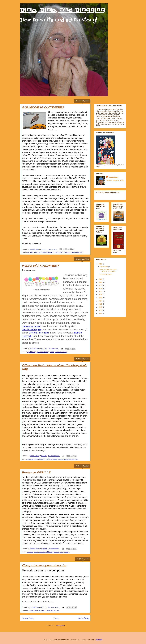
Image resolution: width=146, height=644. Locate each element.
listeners (49, 459)
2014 (101, 301)
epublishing (50, 252)
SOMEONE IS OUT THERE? (43, 107)
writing (67, 552)
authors (30, 252)
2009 (101, 313)
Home (56, 618)
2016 (101, 295)
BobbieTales (32, 610)
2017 (101, 292)
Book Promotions (106, 274)
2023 (101, 264)
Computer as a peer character (44, 565)
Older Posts (84, 618)
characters (49, 610)
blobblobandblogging (32, 330)
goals (39, 352)
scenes (62, 459)
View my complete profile (115, 180)
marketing (59, 252)
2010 (101, 310)
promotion (67, 252)
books (36, 252)
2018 (101, 288)
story (65, 352)
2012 (101, 307)
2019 (101, 285)
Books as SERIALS (36, 472)
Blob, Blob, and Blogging (63, 10)
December (104, 267)
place (52, 352)
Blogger (99, 640)
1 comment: (53, 249)
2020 (101, 282)
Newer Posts (28, 618)
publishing (49, 552)
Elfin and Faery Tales (39, 333)
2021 (101, 279)
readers (75, 252)
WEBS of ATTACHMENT (40, 266)
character (41, 610)
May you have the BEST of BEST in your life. (109, 270)
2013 (101, 304)
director (42, 459)
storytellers (73, 459)
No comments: (54, 456)
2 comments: (54, 349)
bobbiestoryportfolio (31, 326)
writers (81, 252)
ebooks (42, 252)
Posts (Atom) (60, 625)
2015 (101, 298)
